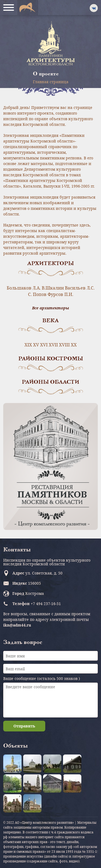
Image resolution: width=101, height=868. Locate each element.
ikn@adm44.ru (17, 625)
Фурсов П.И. (60, 294)
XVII (53, 345)
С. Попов (37, 294)
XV (36, 345)
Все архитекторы (50, 308)
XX (74, 345)
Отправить (24, 726)
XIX (28, 345)
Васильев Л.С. (80, 288)
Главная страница (51, 82)
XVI (44, 345)
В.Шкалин (53, 288)
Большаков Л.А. (24, 288)
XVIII (64, 345)
